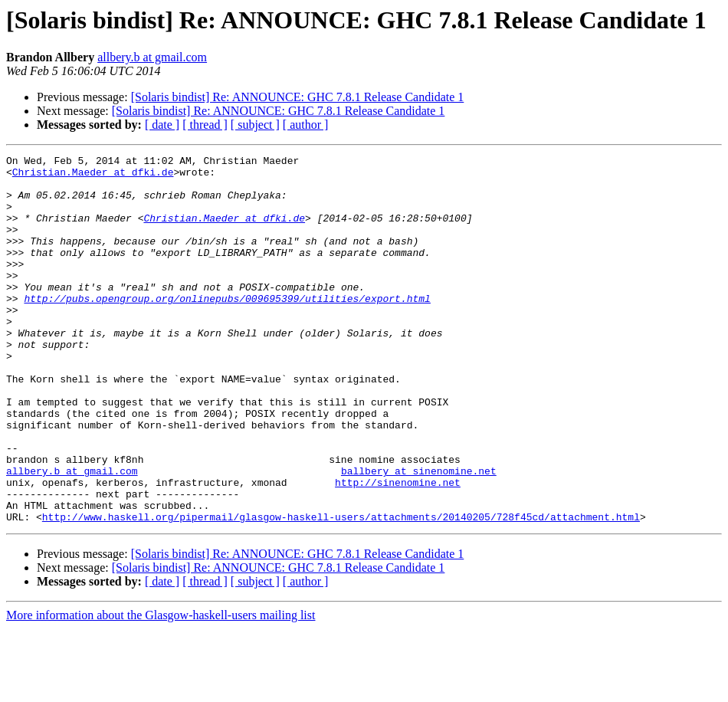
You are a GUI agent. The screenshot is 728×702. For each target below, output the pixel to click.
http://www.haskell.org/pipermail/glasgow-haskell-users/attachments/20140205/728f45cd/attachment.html (341, 590)
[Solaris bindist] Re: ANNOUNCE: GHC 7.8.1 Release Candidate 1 (298, 97)
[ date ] (162, 125)
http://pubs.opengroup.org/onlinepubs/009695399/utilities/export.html (227, 328)
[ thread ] (205, 125)
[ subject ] (255, 125)
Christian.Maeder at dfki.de (93, 176)
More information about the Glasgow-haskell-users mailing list (161, 689)
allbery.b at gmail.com (152, 57)
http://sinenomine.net (398, 549)
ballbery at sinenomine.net (419, 535)
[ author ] (306, 125)
